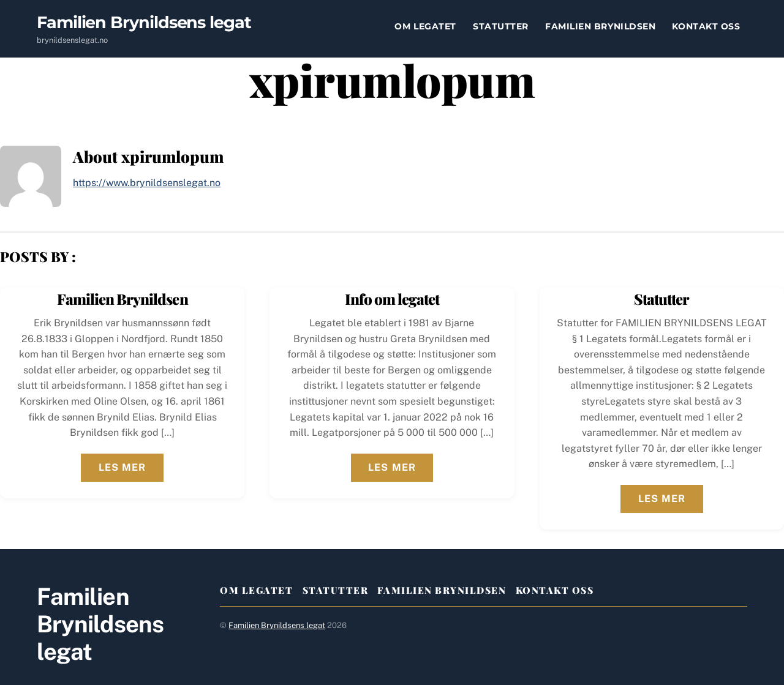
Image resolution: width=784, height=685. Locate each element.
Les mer (122, 467)
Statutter (501, 26)
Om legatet (425, 26)
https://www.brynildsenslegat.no (147, 183)
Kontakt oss (706, 26)
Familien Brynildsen (600, 26)
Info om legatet (392, 299)
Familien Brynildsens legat (277, 625)
